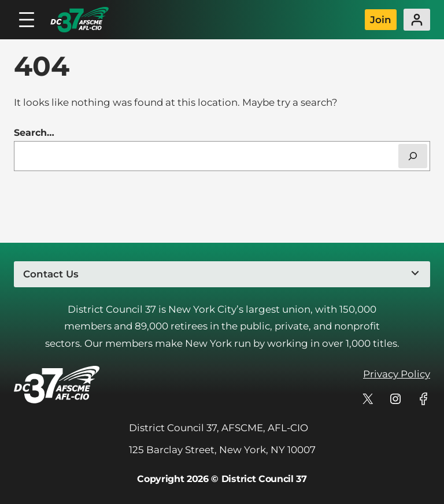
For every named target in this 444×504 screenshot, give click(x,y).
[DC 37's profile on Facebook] (423, 399)
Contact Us (51, 274)
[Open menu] (27, 20)
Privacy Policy (397, 374)
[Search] (413, 156)
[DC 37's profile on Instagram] (395, 399)
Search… (34, 133)
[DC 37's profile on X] (368, 399)
